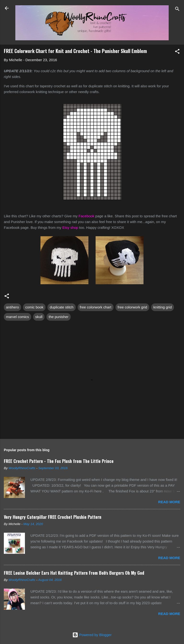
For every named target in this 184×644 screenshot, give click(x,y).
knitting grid (163, 307)
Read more (169, 502)
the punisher (59, 317)
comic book (34, 307)
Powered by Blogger (92, 635)
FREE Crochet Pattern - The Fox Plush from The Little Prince (59, 461)
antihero (12, 307)
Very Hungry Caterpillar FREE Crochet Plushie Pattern (53, 517)
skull (39, 317)
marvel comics (17, 317)
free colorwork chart (96, 307)
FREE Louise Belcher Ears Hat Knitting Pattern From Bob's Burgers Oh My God (74, 573)
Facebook (86, 216)
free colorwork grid (132, 307)
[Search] (177, 10)
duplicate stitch (61, 307)
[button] (177, 52)
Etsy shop (70, 227)
